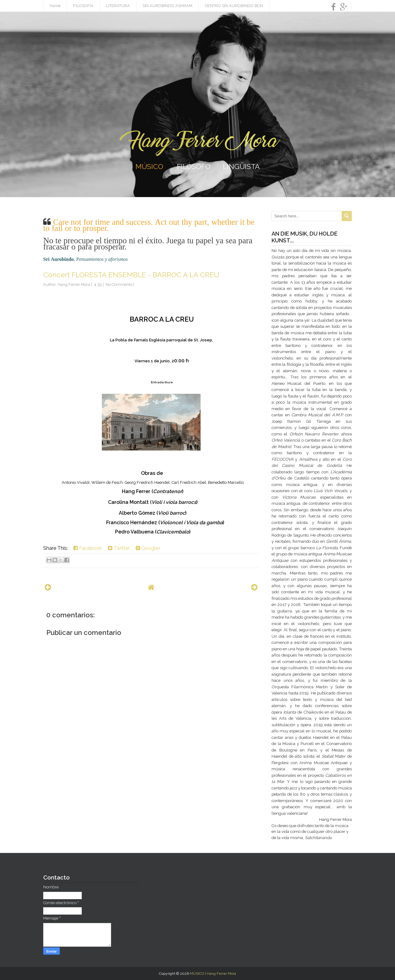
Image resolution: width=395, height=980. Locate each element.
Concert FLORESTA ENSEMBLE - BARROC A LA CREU (131, 275)
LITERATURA (118, 6)
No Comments (119, 284)
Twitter (119, 548)
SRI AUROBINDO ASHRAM (167, 6)
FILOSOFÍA (83, 6)
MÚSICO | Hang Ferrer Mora (213, 974)
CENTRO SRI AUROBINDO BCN (234, 6)
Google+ (148, 548)
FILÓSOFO (194, 166)
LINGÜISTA (241, 166)
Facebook (88, 548)
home (55, 6)
